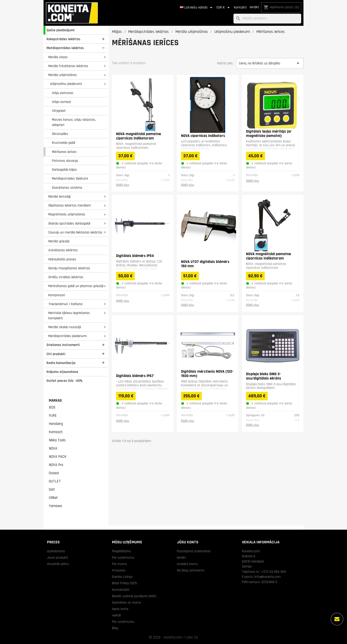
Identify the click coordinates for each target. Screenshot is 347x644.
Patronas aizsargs (65, 161)
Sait (52, 490)
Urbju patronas (63, 93)
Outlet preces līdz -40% (65, 381)
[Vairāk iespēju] (337, 619)
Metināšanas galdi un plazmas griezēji (76, 286)
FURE (53, 416)
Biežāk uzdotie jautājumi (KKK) (134, 596)
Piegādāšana (121, 551)
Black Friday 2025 (124, 583)
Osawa (54, 473)
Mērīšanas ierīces (64, 152)
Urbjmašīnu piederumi (66, 84)
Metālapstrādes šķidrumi (70, 178)
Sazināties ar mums (127, 602)
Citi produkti (56, 354)
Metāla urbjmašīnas (63, 75)
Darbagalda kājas (64, 170)
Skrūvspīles (60, 134)
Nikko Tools (57, 440)
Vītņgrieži (59, 111)
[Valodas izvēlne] (197, 8)
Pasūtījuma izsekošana (194, 551)
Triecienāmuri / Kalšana (65, 304)
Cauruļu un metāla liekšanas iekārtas (75, 232)
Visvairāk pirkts (58, 564)
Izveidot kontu (187, 564)
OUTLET (55, 481)
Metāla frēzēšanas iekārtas (68, 66)
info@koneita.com (268, 577)
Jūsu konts (188, 542)
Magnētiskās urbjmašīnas (67, 214)
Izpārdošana (56, 551)
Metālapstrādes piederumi (67, 336)
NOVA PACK (58, 457)
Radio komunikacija (61, 363)
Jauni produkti (57, 558)
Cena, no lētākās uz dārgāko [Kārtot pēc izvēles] (270, 63)
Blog (115, 628)
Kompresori (57, 295)
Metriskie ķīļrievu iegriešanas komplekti (69, 315)
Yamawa (55, 506)
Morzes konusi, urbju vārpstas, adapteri (74, 122)
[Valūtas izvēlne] (224, 8)
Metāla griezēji (59, 241)
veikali (116, 615)
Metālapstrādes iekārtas (65, 48)
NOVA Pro (56, 465)
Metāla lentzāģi (60, 196)
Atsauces (119, 570)
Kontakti (240, 7)
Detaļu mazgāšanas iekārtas (69, 268)
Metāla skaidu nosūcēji (65, 327)
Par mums (119, 564)
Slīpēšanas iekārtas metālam (70, 205)
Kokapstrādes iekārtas (63, 39)
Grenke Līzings (122, 577)
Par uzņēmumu (123, 558)
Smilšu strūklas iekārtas (66, 277)
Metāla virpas (58, 57)
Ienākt (254, 7)
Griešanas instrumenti (63, 345)
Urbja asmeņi (61, 102)
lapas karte (120, 609)
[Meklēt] (267, 19)
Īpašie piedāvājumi (61, 30)
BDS (52, 407)
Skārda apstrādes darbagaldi (69, 223)
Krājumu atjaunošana (62, 372)
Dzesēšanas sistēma (67, 188)
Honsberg (56, 424)
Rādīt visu (123, 185)
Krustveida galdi (64, 143)
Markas (55, 401)
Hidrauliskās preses (62, 259)
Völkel (53, 498)
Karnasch (56, 432)
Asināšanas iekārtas (63, 250)
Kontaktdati (121, 590)
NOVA (53, 448)
